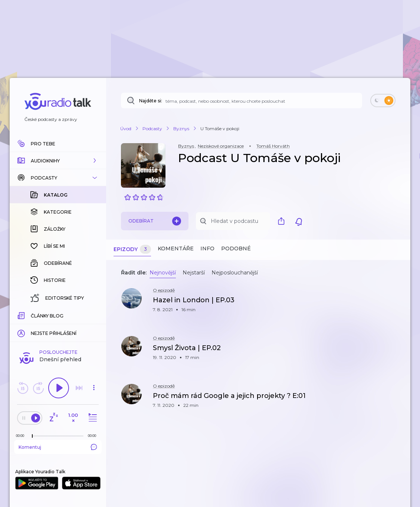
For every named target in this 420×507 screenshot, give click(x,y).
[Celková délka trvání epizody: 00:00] (94, 436)
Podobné (236, 248)
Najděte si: (151, 101)
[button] (58, 161)
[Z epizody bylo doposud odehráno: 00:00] (22, 436)
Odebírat (155, 221)
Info (207, 248)
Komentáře (176, 248)
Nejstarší (194, 273)
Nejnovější (163, 273)
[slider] (32, 436)
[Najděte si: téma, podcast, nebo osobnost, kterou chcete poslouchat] (242, 101)
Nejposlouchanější (235, 273)
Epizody (132, 249)
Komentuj (58, 447)
